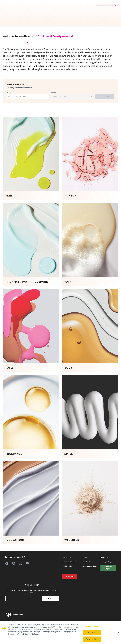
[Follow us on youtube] (27, 563)
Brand (9, 92)
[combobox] (28, 96)
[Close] (118, 633)
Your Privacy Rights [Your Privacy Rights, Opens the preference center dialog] (92, 627)
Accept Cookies (92, 639)
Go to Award (104, 97)
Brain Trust (86, 562)
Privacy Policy (106, 562)
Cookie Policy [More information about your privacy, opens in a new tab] (34, 634)
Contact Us (67, 557)
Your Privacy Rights (108, 568)
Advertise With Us (69, 562)
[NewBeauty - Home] (16, 557)
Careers (84, 557)
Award (53, 92)
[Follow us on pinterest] (14, 563)
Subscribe (70, 576)
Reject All (92, 633)
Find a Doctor (106, 557)
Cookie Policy (67, 566)
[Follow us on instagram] (20, 563)
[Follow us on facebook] (7, 563)
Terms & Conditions (89, 566)
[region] (60, 633)
